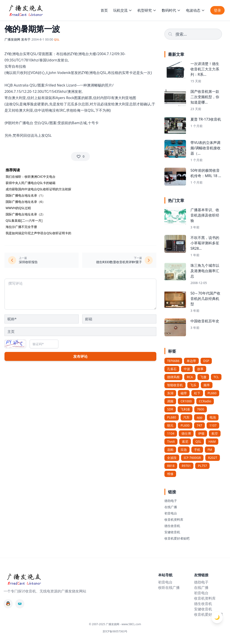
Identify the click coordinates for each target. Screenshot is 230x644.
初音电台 (171, 513)
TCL (216, 377)
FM (210, 450)
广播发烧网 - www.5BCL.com (123, 624)
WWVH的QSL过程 (18, 208)
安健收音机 (172, 532)
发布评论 (80, 356)
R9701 (186, 466)
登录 (217, 10)
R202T (213, 458)
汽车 (186, 417)
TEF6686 (173, 361)
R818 (171, 466)
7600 (201, 409)
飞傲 (203, 377)
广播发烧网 (12, 39)
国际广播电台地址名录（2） (25, 214)
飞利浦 (185, 409)
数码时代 (171, 10)
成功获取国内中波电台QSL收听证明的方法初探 (38, 189)
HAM (212, 441)
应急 (184, 450)
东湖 (170, 393)
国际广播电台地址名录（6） (25, 202)
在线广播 (171, 507)
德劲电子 (171, 501)
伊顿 (201, 433)
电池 (213, 417)
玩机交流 (123, 10)
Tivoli (171, 441)
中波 (187, 369)
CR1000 (186, 401)
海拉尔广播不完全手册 (21, 227)
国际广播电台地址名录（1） (25, 195)
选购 (170, 450)
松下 (197, 393)
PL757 (202, 466)
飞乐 (193, 385)
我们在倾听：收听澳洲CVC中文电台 (31, 177)
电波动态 (195, 10)
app (200, 417)
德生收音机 (172, 526)
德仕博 (186, 433)
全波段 (172, 458)
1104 (171, 433)
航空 (215, 433)
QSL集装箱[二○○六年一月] (24, 220)
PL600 (185, 425)
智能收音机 (175, 385)
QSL (198, 441)
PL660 (212, 393)
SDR (170, 409)
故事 (200, 369)
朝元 (170, 425)
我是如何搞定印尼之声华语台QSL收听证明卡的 (38, 233)
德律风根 (173, 377)
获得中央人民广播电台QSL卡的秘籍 (31, 183)
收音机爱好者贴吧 (177, 538)
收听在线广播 (169, 588)
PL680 (172, 417)
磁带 (184, 393)
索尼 (185, 441)
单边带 (191, 361)
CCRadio (205, 401)
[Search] (193, 34)
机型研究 (147, 10)
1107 (213, 425)
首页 (104, 10)
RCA (190, 377)
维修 (170, 474)
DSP (206, 361)
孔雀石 (172, 369)
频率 (207, 385)
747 (199, 425)
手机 (197, 450)
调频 (170, 401)
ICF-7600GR (192, 458)
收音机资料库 (174, 519)
